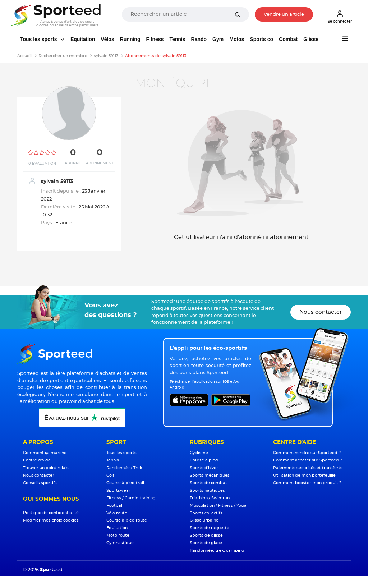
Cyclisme (199, 453)
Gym (218, 39)
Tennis (177, 39)
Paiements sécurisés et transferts (308, 468)
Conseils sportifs (40, 483)
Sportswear (118, 490)
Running (130, 39)
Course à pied (204, 460)
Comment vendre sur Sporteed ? (307, 453)
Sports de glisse (206, 535)
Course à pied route (127, 520)
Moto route (118, 535)
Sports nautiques (207, 490)
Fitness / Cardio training (131, 498)
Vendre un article (284, 15)
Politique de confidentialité (51, 513)
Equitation (83, 39)
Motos (237, 39)
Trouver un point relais (46, 468)
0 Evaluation (42, 164)
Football (115, 506)
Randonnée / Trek (124, 468)
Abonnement (100, 163)
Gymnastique (120, 543)
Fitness (155, 39)
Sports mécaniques (210, 475)
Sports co (261, 39)
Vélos (107, 39)
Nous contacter (321, 312)
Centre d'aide (37, 460)
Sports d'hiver (204, 468)
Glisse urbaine (204, 520)
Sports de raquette (210, 528)
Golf (110, 475)
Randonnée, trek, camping (217, 550)
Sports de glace (206, 543)
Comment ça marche (45, 453)
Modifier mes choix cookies (51, 520)
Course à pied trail (125, 483)
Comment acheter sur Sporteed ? (308, 460)
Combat (288, 39)
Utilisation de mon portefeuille (304, 475)
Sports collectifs (206, 513)
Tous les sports (39, 39)
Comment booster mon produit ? (307, 483)
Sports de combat (208, 483)
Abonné (73, 163)
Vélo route (117, 513)
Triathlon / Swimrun (210, 498)
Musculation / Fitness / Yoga (218, 506)
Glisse (311, 39)
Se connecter (340, 17)
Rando (199, 39)
